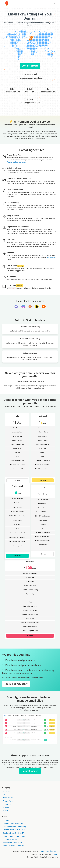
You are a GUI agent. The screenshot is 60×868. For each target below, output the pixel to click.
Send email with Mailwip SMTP (14, 830)
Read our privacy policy (16, 684)
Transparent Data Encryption (16, 162)
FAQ (4, 795)
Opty (55, 854)
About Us (6, 791)
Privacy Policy (8, 801)
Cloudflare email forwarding (13, 824)
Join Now (17, 480)
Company (6, 788)
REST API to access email (12, 843)
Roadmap (6, 807)
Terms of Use (8, 798)
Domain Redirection (10, 839)
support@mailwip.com (49, 851)
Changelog (7, 804)
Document (7, 820)
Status (5, 811)
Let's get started (30, 66)
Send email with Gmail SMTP (13, 833)
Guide (5, 817)
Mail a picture (52, 258)
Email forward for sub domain (14, 836)
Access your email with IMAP (14, 846)
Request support (30, 771)
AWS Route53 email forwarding (14, 827)
